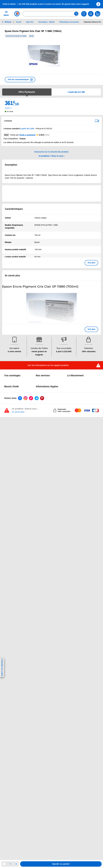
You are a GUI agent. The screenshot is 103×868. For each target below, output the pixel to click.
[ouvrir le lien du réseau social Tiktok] (31, 464)
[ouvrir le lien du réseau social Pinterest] (42, 464)
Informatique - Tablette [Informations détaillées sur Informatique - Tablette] (46, 22)
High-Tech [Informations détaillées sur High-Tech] (30, 22)
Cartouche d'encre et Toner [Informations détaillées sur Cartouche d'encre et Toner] (93, 22)
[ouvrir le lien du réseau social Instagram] (25, 464)
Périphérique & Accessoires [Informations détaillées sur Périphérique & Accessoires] (69, 22)
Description (11, 165)
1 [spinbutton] (10, 864)
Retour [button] (8, 22)
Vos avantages (12, 441)
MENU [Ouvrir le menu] (6, 13)
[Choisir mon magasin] (84, 14)
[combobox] (51, 14)
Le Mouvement (75, 441)
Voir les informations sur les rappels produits (48, 431)
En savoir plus (12, 276)
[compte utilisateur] (91, 14)
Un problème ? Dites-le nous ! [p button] (51, 156)
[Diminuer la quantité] (4, 864)
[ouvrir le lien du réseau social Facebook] (20, 464)
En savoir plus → (19, 478)
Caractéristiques (14, 209)
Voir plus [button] (91, 263)
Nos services (43, 441)
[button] (20, 80)
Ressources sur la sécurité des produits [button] (51, 152)
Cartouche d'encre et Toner (16, 36)
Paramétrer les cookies (2, 668)
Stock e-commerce (27, 135)
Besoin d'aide (12, 452)
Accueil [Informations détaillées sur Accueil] (19, 22)
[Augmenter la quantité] (16, 864)
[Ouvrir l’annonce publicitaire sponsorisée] (51, 193)
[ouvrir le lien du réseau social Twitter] (37, 464)
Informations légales (47, 452)
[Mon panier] (98, 14)
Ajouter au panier (61, 864)
